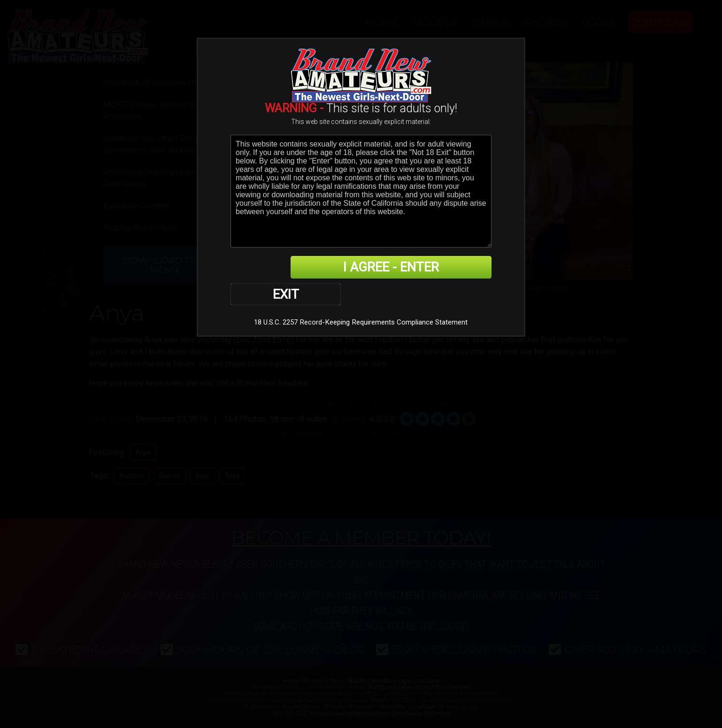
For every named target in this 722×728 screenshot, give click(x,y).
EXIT (263, 267)
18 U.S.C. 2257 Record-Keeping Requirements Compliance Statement (361, 296)
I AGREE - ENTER (400, 267)
